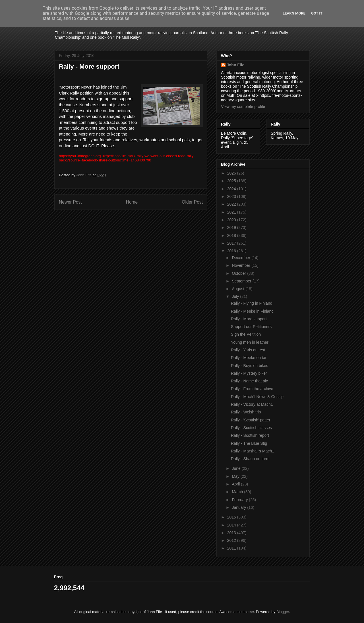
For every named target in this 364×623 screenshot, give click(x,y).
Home (132, 202)
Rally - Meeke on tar (249, 358)
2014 (232, 525)
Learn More (294, 13)
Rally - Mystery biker (249, 373)
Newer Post (70, 202)
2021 (232, 212)
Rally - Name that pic (249, 381)
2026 (232, 173)
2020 (232, 220)
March (238, 492)
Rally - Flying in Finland (252, 303)
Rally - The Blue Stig (249, 443)
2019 (232, 228)
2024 (232, 189)
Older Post (192, 202)
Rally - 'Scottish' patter (251, 420)
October (239, 273)
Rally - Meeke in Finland (252, 311)
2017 (232, 243)
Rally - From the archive (252, 389)
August (238, 289)
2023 (232, 196)
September (242, 281)
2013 (232, 533)
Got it (317, 13)
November (241, 265)
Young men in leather (250, 342)
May (236, 476)
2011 (232, 548)
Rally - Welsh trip (246, 412)
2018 (232, 235)
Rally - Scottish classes (251, 428)
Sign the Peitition (246, 334)
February (240, 500)
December (241, 258)
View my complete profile (243, 106)
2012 (232, 540)
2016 (232, 251)
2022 (232, 204)
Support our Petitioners (251, 327)
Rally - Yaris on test (248, 350)
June (237, 468)
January (239, 507)
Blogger (283, 612)
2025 (232, 181)
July (236, 296)
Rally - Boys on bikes (250, 366)
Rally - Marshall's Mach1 (253, 451)
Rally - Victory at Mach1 (252, 404)
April (236, 484)
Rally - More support (249, 319)
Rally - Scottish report (250, 435)
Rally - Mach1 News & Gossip (257, 397)
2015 (232, 517)
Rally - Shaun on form (250, 459)
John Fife (235, 65)
